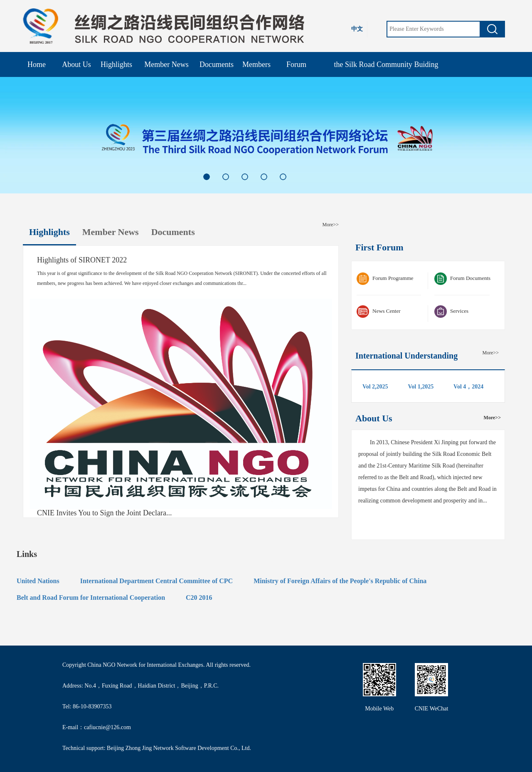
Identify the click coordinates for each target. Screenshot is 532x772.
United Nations (38, 581)
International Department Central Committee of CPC (156, 581)
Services (451, 312)
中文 (357, 29)
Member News (166, 64)
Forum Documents (462, 279)
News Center (379, 312)
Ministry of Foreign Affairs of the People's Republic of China (340, 581)
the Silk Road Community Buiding (386, 64)
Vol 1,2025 (421, 387)
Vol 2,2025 (375, 387)
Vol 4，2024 (468, 387)
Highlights (116, 64)
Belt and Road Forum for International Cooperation (91, 598)
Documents (217, 64)
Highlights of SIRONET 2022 (82, 260)
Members (256, 64)
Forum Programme (385, 279)
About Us (76, 64)
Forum (296, 64)
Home (37, 64)
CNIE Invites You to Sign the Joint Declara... (104, 513)
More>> (330, 225)
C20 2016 (199, 598)
